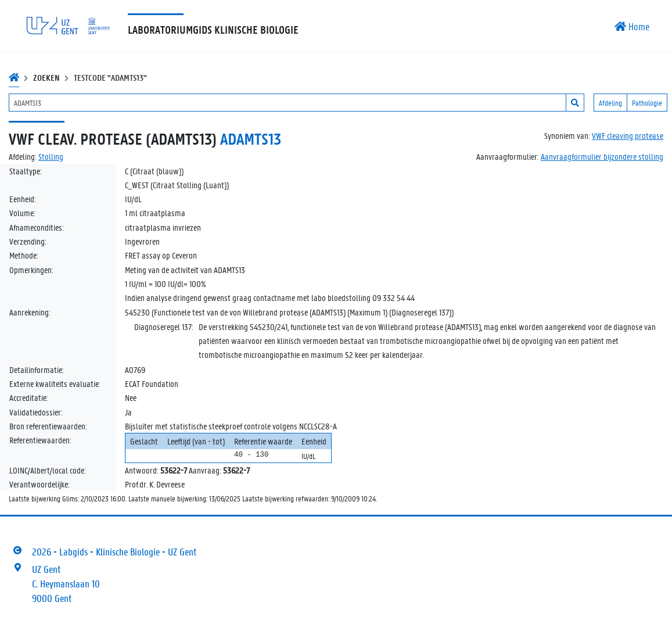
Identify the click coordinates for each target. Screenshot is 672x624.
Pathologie (647, 103)
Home (632, 26)
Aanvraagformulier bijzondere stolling (602, 156)
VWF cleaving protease (628, 135)
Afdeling (610, 103)
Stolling (51, 156)
